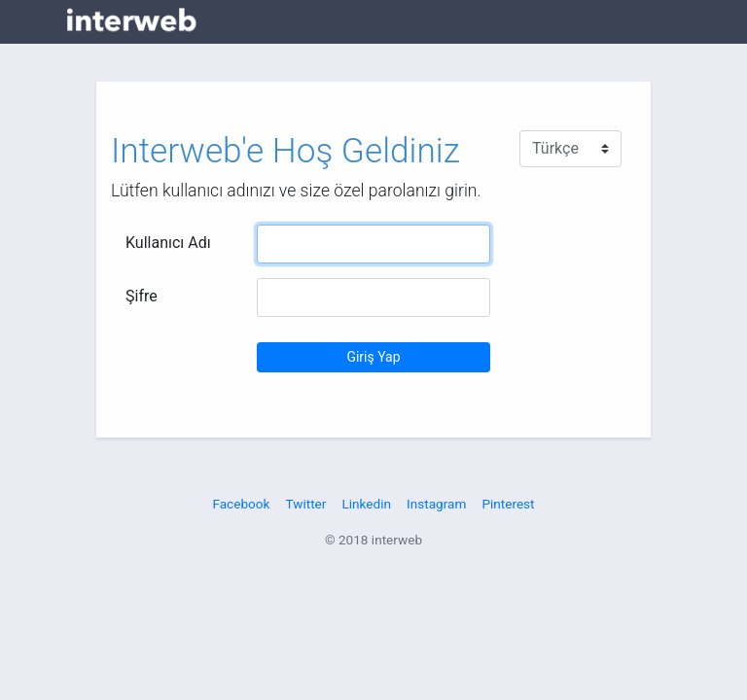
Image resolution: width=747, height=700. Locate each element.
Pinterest (508, 504)
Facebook (241, 504)
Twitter (305, 504)
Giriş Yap (373, 357)
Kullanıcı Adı (168, 243)
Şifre (142, 296)
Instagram (436, 504)
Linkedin (366, 504)
